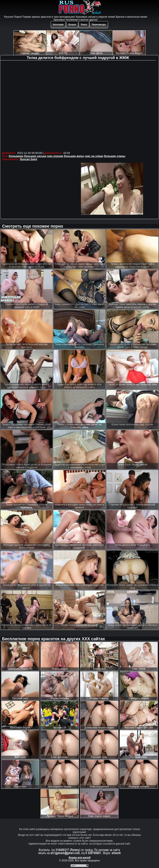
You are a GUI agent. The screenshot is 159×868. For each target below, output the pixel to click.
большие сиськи (35, 156)
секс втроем (55, 156)
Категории (58, 25)
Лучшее (72, 25)
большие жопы (74, 156)
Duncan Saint (28, 159)
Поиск (84, 25)
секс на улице (94, 156)
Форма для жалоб (80, 858)
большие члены (115, 156)
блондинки (16, 156)
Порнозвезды (99, 25)
